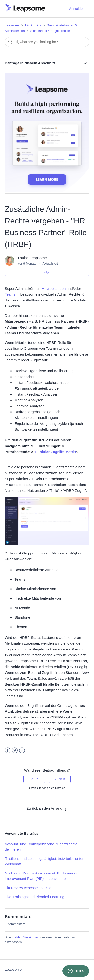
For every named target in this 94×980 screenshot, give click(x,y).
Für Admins (33, 25)
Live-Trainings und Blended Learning (34, 897)
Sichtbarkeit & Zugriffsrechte (50, 31)
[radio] (34, 779)
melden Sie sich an (25, 937)
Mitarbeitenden (53, 288)
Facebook (8, 751)
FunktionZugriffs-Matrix (56, 452)
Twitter (15, 751)
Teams (10, 294)
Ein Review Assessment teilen (29, 888)
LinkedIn (22, 751)
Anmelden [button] (77, 9)
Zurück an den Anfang (47, 808)
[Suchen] (47, 42)
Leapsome (12, 25)
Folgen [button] (47, 272)
